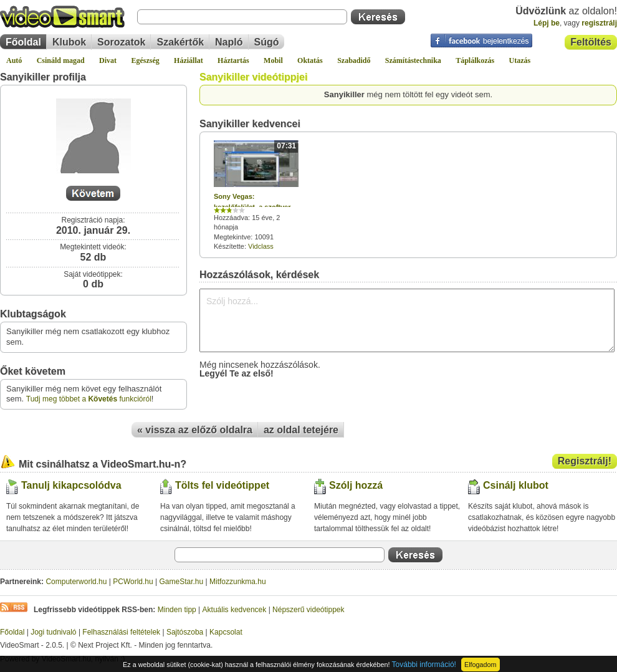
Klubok (69, 42)
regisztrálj (599, 23)
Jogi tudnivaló (53, 632)
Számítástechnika (413, 60)
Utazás (520, 60)
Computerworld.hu (76, 582)
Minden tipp (177, 610)
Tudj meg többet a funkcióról (89, 399)
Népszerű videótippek (308, 610)
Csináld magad (61, 60)
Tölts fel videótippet (222, 485)
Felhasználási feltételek (121, 632)
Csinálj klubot (516, 485)
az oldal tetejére (301, 430)
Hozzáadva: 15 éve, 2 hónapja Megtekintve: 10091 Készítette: (256, 195)
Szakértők (180, 42)
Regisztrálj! (585, 461)
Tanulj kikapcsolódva (71, 485)
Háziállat (189, 60)
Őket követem (33, 371)
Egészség (145, 60)
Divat (108, 60)
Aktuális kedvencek (235, 610)
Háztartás (233, 60)
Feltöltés (591, 42)
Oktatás (310, 60)
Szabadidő (354, 60)
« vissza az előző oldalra (195, 430)
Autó (14, 60)
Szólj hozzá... (407, 320)
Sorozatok (121, 42)
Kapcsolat (226, 632)
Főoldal (23, 42)
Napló (229, 42)
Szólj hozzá (356, 485)
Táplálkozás (475, 60)
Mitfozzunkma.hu (238, 582)
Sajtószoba (185, 632)
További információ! (424, 665)
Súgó (267, 42)
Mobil (273, 60)
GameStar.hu (182, 582)
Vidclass (261, 246)
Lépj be (547, 23)
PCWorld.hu (133, 582)
